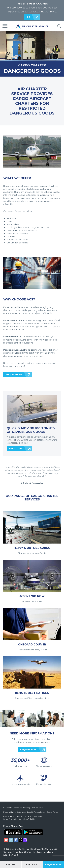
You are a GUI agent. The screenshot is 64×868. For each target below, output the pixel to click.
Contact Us (8, 808)
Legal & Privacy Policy (36, 812)
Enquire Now (53, 865)
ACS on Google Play (33, 832)
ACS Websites (38, 808)
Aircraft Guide (29, 819)
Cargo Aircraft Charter (12, 819)
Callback (32, 865)
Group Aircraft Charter (33, 816)
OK (28, 17)
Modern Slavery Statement (14, 812)
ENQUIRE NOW (14, 374)
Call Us (11, 865)
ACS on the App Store (13, 832)
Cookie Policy (52, 812)
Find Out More (48, 12)
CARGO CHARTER (32, 65)
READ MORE (16, 449)
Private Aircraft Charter (13, 816)
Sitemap (27, 808)
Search (59, 26)
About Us (18, 808)
